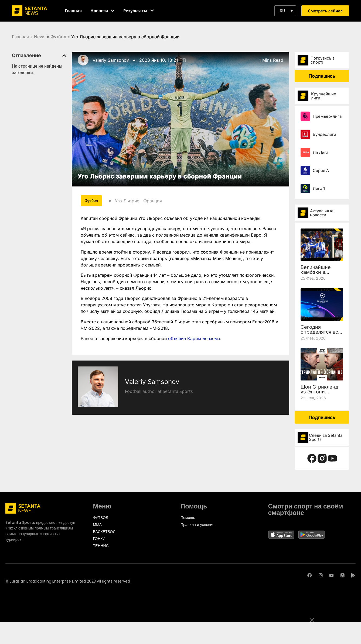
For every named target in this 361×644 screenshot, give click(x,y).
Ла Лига (321, 152)
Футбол (58, 37)
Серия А (321, 170)
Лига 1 (319, 188)
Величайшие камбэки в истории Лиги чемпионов (317, 274)
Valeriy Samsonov (111, 60)
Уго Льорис (128, 201)
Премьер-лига (327, 116)
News (40, 37)
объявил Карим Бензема (194, 338)
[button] (285, 11)
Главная (20, 37)
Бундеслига (324, 134)
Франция (153, 201)
